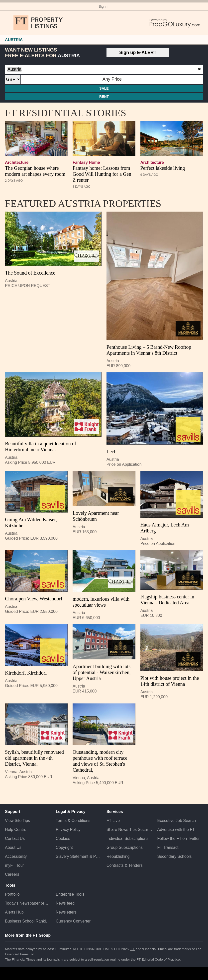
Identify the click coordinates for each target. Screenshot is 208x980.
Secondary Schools (175, 856)
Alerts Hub (14, 912)
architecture (17, 162)
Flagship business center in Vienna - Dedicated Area (167, 600)
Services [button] (115, 812)
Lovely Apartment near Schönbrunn (96, 516)
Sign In (104, 6)
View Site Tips (17, 821)
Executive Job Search (177, 821)
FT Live (113, 821)
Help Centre (16, 830)
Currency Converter (73, 921)
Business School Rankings (28, 921)
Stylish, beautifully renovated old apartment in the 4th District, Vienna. (34, 758)
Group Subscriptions (125, 847)
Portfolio (12, 894)
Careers (12, 874)
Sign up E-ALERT (138, 53)
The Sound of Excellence (30, 273)
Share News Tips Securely (129, 830)
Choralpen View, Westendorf (34, 599)
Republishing (118, 856)
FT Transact (168, 847)
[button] (7, 23)
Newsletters (66, 912)
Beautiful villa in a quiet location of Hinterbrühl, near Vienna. (41, 447)
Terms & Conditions (73, 821)
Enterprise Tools (70, 894)
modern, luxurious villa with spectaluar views (101, 602)
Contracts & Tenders (125, 865)
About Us (13, 847)
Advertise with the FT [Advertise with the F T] (176, 830)
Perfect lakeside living (163, 168)
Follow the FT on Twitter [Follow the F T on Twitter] (179, 838)
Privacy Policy (68, 830)
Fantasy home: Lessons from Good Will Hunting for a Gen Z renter (102, 174)
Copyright (64, 847)
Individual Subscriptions (127, 838)
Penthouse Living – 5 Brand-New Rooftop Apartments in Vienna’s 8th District (149, 350)
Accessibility (16, 856)
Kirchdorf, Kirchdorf (26, 673)
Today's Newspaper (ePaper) (28, 903)
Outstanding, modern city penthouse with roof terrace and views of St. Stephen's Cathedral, (100, 761)
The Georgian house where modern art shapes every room (35, 171)
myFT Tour (14, 865)
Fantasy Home (86, 162)
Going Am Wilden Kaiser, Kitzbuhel (31, 522)
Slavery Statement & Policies (79, 856)
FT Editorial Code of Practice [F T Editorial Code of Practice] (158, 959)
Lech (111, 452)
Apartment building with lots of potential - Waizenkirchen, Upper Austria (102, 672)
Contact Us (15, 838)
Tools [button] (10, 885)
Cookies (63, 838)
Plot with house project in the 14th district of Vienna (170, 681)
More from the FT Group (28, 935)
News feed (65, 903)
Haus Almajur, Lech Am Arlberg (165, 528)
